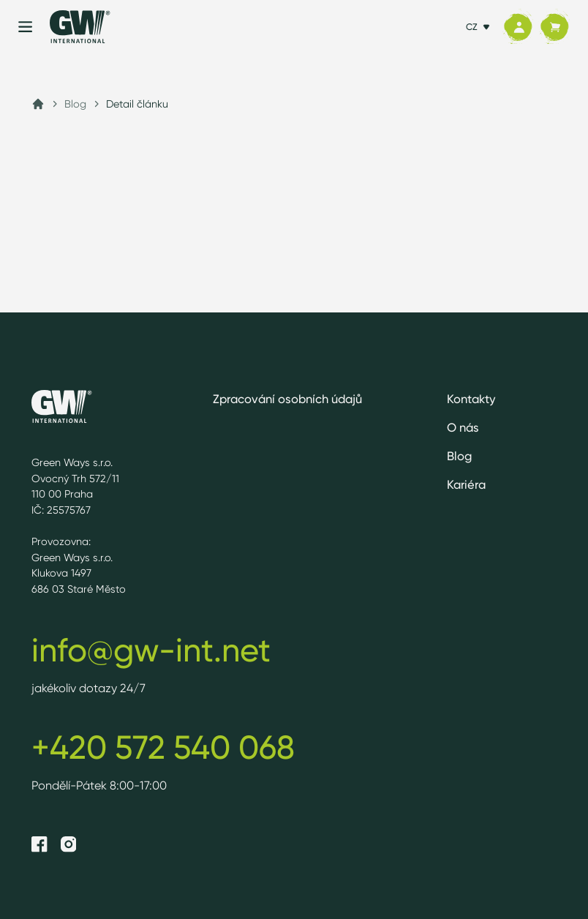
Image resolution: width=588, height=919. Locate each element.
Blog (75, 104)
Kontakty (471, 399)
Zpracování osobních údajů (287, 399)
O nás (463, 427)
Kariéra (466, 484)
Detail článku (137, 104)
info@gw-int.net (151, 650)
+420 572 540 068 (163, 747)
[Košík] (554, 27)
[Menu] (25, 27)
